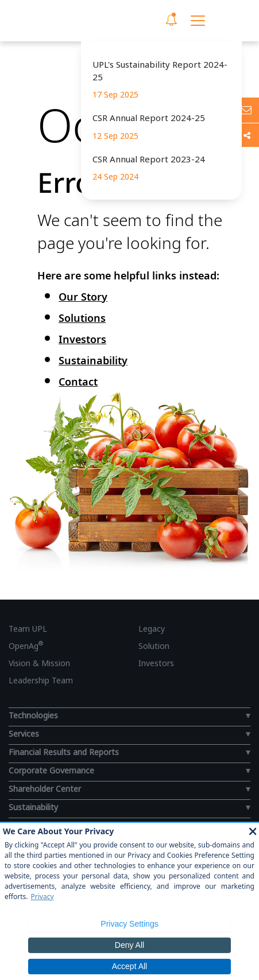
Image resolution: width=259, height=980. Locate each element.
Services (24, 734)
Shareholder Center (45, 789)
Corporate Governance (51, 770)
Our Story (83, 297)
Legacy (152, 629)
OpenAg (26, 646)
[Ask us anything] (246, 110)
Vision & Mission (39, 663)
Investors (82, 339)
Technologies (33, 715)
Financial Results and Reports (64, 752)
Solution (154, 646)
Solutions (82, 318)
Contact (78, 382)
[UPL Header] (63, 21)
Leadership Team (41, 680)
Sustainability (93, 360)
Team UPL (28, 629)
